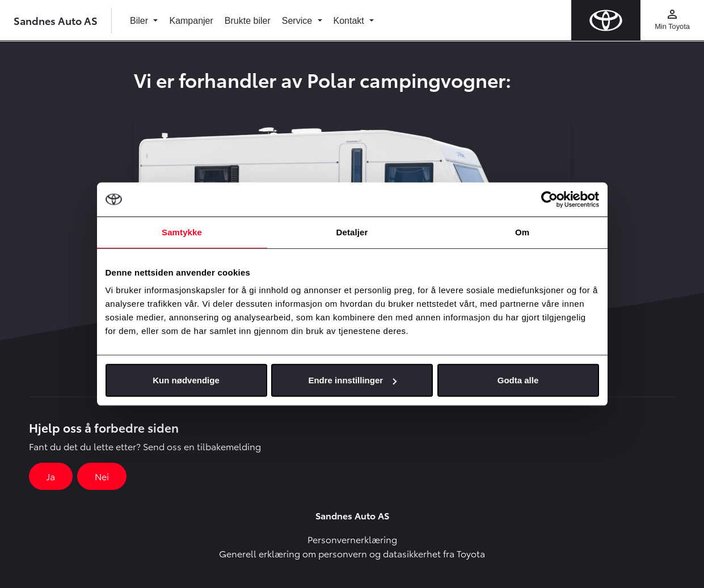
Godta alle (518, 380)
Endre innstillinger (352, 380)
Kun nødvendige (186, 380)
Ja (51, 476)
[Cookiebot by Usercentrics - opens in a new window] (549, 199)
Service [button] (298, 21)
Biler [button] (140, 21)
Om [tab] (522, 232)
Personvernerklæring (352, 539)
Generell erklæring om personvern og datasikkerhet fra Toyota (352, 553)
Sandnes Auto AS (56, 20)
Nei (102, 476)
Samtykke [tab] (182, 232)
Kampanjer (191, 21)
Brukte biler (248, 21)
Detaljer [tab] (352, 232)
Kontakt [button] (350, 21)
